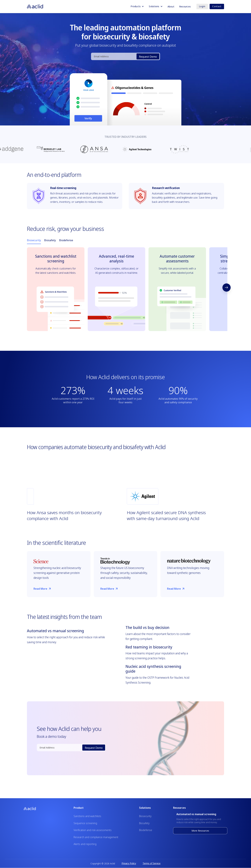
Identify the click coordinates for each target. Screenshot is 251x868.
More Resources (200, 831)
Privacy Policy (129, 863)
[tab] (34, 240)
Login (202, 6)
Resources (185, 6)
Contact (217, 6)
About (171, 6)
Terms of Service (152, 863)
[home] (35, 6)
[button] (137, 6)
